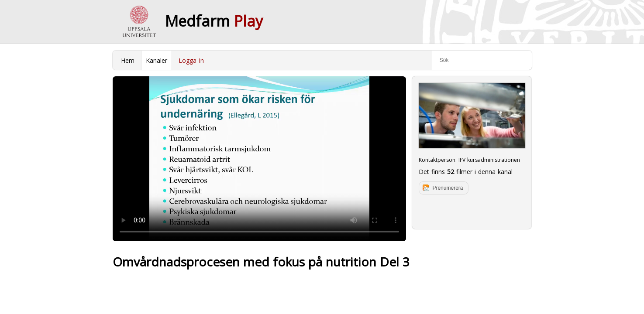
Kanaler (157, 60)
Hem (128, 60)
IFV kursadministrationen (489, 160)
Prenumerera (448, 188)
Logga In (191, 60)
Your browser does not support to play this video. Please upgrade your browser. (259, 159)
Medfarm (214, 21)
